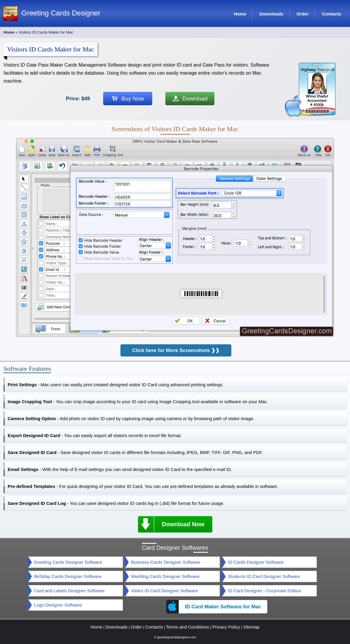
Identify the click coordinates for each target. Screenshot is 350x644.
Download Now (171, 524)
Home (9, 32)
